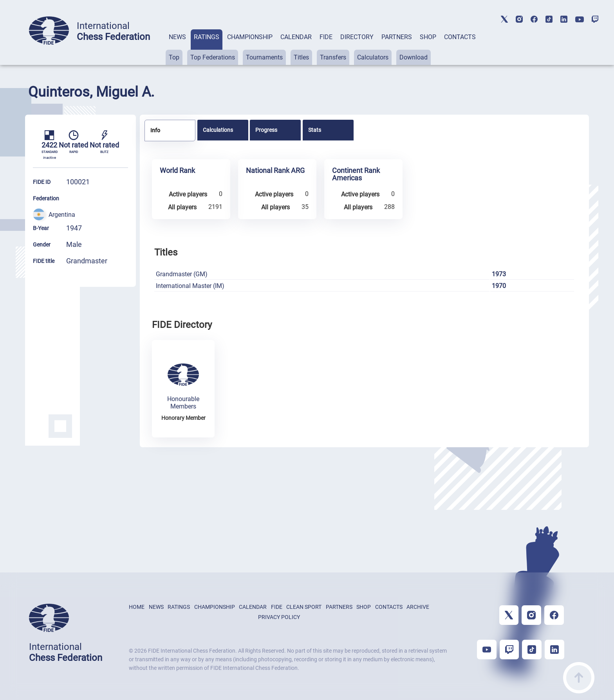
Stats (315, 130)
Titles (301, 57)
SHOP (428, 37)
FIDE (326, 37)
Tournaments (264, 57)
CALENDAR (296, 37)
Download (414, 57)
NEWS (177, 37)
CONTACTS (460, 37)
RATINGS (207, 37)
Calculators (373, 57)
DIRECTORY (357, 37)
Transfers (333, 57)
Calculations (218, 130)
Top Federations (213, 57)
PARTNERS (397, 37)
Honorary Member (183, 418)
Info (155, 130)
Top (174, 57)
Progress (266, 130)
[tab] (177, 47)
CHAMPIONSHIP (250, 37)
